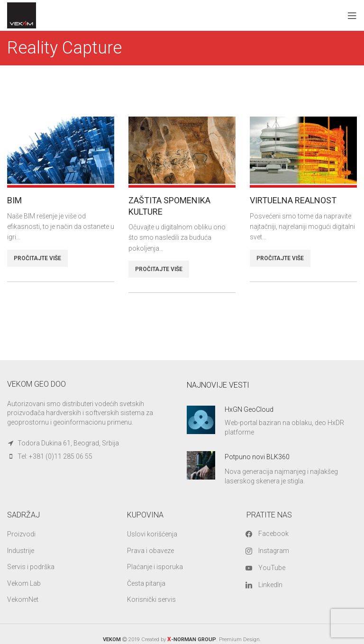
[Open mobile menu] (352, 16)
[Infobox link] (272, 421)
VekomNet (23, 599)
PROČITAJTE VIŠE (37, 258)
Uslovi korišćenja (152, 534)
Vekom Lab (24, 583)
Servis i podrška (31, 567)
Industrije (21, 551)
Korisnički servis (151, 599)
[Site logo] (22, 15)
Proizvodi (21, 534)
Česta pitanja (146, 583)
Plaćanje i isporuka (155, 567)
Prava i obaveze (150, 551)
